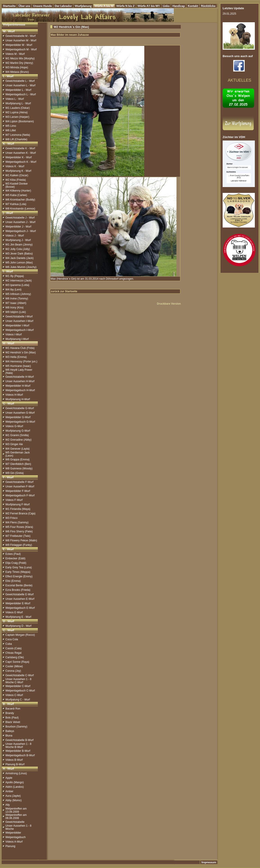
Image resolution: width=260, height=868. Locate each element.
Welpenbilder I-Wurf (17, 326)
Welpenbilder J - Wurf (18, 227)
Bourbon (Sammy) (16, 727)
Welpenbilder (13, 833)
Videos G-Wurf (14, 426)
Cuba (9, 644)
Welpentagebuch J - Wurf (21, 231)
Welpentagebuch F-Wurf (20, 495)
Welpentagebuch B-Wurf (20, 755)
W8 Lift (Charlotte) (16, 139)
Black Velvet (13, 722)
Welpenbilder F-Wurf (18, 491)
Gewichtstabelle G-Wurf (20, 408)
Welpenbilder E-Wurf (18, 603)
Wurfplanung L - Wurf (18, 103)
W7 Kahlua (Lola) (16, 204)
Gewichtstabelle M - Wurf (20, 36)
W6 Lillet (11, 130)
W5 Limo (11, 126)
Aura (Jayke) (13, 796)
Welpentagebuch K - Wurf (21, 162)
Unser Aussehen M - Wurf (21, 40)
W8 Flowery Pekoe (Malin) (21, 540)
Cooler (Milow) (14, 666)
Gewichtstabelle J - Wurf (20, 218)
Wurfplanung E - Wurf (18, 617)
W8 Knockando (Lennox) (20, 209)
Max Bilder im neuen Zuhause (70, 35)
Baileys (10, 731)
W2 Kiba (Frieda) (16, 180)
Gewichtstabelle (15, 822)
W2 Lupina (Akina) (17, 112)
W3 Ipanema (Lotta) (17, 285)
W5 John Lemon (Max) (19, 263)
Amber (9, 791)
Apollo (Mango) (15, 782)
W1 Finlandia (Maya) (18, 509)
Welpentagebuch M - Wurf (21, 49)
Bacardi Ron (13, 709)
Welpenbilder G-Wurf (18, 417)
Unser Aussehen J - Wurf (20, 222)
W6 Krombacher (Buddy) (20, 200)
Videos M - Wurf (15, 54)
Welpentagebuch (16, 837)
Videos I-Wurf (14, 335)
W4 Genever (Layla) (17, 449)
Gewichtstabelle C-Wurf (20, 675)
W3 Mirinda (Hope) (17, 67)
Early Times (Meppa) (18, 572)
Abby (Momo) (14, 800)
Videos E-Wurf (14, 612)
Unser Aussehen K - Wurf (21, 153)
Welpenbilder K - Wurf (19, 157)
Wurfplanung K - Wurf (18, 171)
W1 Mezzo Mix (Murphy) (20, 58)
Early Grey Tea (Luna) (19, 567)
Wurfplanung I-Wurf (17, 339)
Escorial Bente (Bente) (19, 585)
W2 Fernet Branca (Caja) (20, 513)
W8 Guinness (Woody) (19, 469)
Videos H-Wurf (14, 395)
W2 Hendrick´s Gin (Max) (21, 353)
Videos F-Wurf (14, 500)
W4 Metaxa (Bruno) (17, 72)
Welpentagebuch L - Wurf (21, 94)
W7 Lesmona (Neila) (18, 135)
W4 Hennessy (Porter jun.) (21, 361)
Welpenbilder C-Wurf (18, 686)
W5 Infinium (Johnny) (18, 294)
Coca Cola (12, 639)
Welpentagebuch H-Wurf (20, 390)
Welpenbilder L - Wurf (18, 90)
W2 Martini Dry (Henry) (19, 63)
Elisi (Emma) (13, 581)
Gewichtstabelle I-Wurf (19, 317)
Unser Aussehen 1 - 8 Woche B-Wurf (18, 745)
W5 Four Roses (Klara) (19, 527)
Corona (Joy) (13, 671)
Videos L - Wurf (15, 99)
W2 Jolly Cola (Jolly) (18, 249)
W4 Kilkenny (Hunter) (18, 191)
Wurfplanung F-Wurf (18, 504)
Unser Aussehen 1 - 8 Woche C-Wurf (18, 681)
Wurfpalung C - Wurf (18, 700)
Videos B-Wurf (14, 760)
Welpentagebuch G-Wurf (20, 422)
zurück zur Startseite (64, 291)
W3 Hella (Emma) (16, 357)
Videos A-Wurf (14, 842)
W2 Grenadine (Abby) (18, 440)
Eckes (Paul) (13, 554)
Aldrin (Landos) (15, 787)
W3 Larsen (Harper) (17, 117)
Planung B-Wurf (15, 764)
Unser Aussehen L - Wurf (20, 85)
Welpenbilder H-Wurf (18, 386)
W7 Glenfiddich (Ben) (18, 464)
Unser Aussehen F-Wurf (20, 486)
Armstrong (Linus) (16, 773)
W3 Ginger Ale (14, 444)
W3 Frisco (11, 518)
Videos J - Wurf (15, 236)
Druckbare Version (169, 304)
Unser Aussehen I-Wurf (19, 321)
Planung (10, 846)
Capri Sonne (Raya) (17, 662)
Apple (9, 778)
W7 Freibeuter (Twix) (18, 536)
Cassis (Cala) (14, 648)
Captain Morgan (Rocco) (20, 635)
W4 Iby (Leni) (13, 290)
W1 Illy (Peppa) (15, 276)
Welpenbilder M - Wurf (19, 45)
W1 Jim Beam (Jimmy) (19, 245)
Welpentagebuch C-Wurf (20, 691)
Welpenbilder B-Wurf (18, 751)
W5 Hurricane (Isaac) (18, 366)
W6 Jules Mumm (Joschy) (21, 267)
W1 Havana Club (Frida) (20, 348)
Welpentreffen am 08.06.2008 (16, 817)
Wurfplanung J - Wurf (18, 240)
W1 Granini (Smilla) (17, 435)
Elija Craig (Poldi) (16, 563)
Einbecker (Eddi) (15, 558)
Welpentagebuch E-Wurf (20, 608)
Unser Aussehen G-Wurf (20, 413)
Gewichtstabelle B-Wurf (19, 740)
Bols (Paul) (12, 718)
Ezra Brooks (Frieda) (18, 590)
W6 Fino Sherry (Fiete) (19, 531)
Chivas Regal (13, 653)
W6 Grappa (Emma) (17, 460)
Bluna (9, 736)
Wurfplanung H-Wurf (18, 399)
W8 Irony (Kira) (15, 308)
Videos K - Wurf (15, 166)
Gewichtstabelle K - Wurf (20, 148)
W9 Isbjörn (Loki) (16, 312)
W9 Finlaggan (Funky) (19, 545)
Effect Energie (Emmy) (19, 576)
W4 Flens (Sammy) (17, 522)
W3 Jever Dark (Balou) (19, 254)
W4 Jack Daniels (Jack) (19, 258)
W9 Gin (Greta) (15, 473)
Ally (8, 805)
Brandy (10, 713)
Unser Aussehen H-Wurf (20, 381)
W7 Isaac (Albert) (16, 303)
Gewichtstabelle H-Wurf (20, 377)
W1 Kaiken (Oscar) (17, 175)
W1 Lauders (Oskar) (18, 108)
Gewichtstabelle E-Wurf (19, 594)
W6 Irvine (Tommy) (17, 299)
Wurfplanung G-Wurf (18, 431)
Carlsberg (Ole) (15, 657)
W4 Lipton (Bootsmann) (20, 121)
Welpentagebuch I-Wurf (20, 330)
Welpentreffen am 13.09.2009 (16, 810)
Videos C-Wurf (14, 695)
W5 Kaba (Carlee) (16, 195)
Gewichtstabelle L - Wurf (20, 81)
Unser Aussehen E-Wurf (20, 599)
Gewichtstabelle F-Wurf (19, 482)
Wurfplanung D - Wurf (18, 626)
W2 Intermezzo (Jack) (19, 281)
